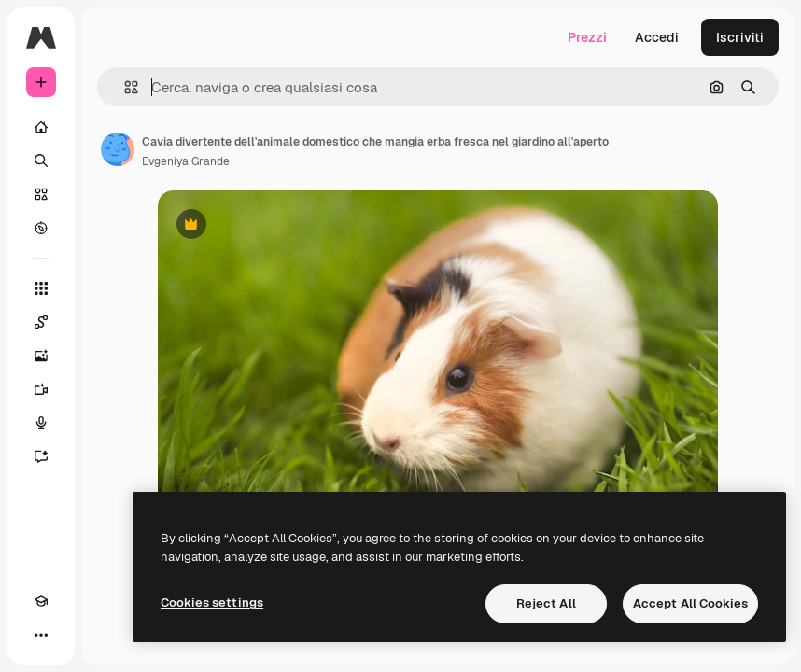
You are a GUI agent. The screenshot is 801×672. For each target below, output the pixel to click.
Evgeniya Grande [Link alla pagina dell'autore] (186, 161)
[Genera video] (41, 389)
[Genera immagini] (41, 356)
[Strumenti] (41, 288)
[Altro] (41, 635)
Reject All (546, 603)
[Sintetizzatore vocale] (41, 423)
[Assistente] (41, 456)
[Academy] (41, 601)
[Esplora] (41, 228)
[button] (124, 87)
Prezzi (587, 37)
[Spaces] (41, 322)
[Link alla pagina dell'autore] (118, 149)
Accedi (657, 37)
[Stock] (41, 194)
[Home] (41, 127)
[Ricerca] (41, 161)
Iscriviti (740, 37)
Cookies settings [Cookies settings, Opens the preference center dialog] (212, 602)
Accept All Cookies (690, 603)
